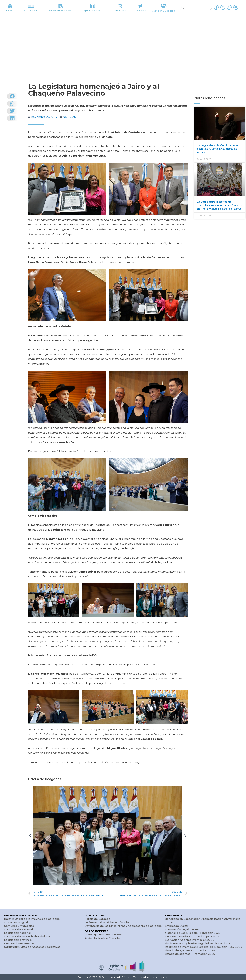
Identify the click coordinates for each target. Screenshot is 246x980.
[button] (30, 836)
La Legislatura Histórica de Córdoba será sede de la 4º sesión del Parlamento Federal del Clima (220, 205)
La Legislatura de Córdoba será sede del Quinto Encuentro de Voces (217, 149)
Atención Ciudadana (164, 11)
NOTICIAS (69, 117)
